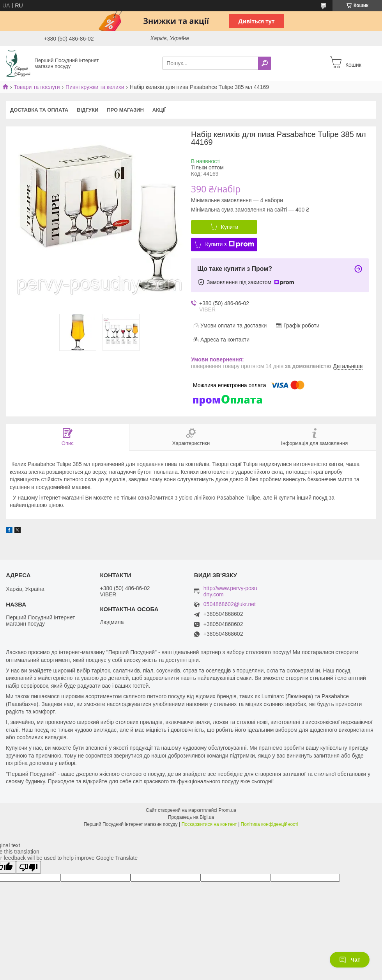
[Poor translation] (28, 867)
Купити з (229, 244)
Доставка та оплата (39, 110)
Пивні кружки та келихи (95, 87)
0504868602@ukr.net (230, 604)
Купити (230, 227)
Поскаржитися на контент (209, 824)
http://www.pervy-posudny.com (230, 591)
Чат (350, 960)
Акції (159, 110)
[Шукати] (265, 63)
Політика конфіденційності (270, 824)
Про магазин (125, 110)
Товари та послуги (37, 87)
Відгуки (88, 110)
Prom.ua (227, 810)
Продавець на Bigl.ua (191, 817)
